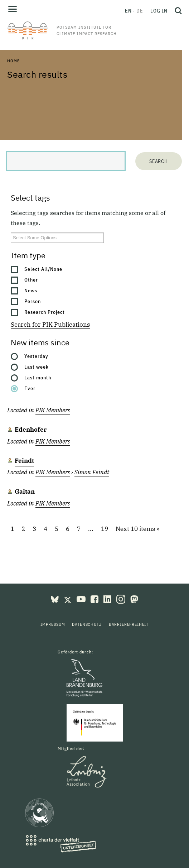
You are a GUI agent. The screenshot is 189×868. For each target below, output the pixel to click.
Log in (159, 11)
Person (33, 301)
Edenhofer (31, 430)
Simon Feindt (92, 472)
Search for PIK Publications (50, 325)
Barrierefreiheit (129, 624)
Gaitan (25, 491)
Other (31, 280)
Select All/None (43, 269)
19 (105, 529)
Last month (38, 378)
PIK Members (53, 410)
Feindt (24, 461)
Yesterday (36, 356)
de (140, 11)
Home (13, 61)
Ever (30, 388)
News (31, 291)
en (128, 11)
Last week (37, 367)
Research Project (45, 312)
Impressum (53, 624)
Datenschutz (87, 624)
